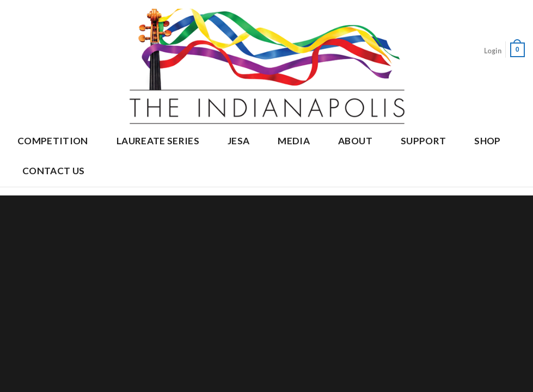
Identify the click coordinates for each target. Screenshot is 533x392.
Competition (53, 141)
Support (423, 141)
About (355, 141)
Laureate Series (158, 141)
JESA (238, 141)
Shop (487, 141)
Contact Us (53, 171)
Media (294, 141)
